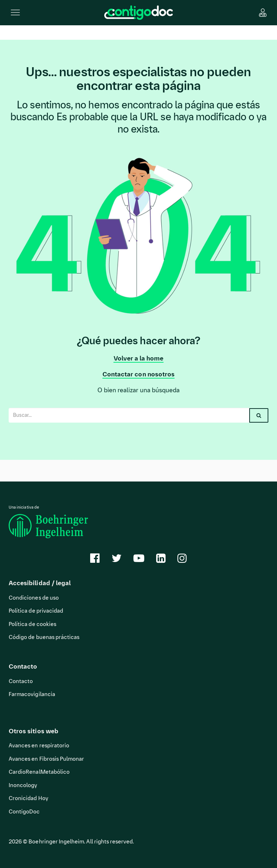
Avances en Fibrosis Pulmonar (46, 759)
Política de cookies (32, 624)
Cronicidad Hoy (28, 798)
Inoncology (23, 785)
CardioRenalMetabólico (39, 772)
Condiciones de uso (34, 598)
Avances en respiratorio (39, 746)
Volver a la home (139, 358)
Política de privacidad (36, 611)
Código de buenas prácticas (44, 637)
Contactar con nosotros (138, 374)
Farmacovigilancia (32, 694)
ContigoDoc (24, 812)
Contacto (21, 681)
